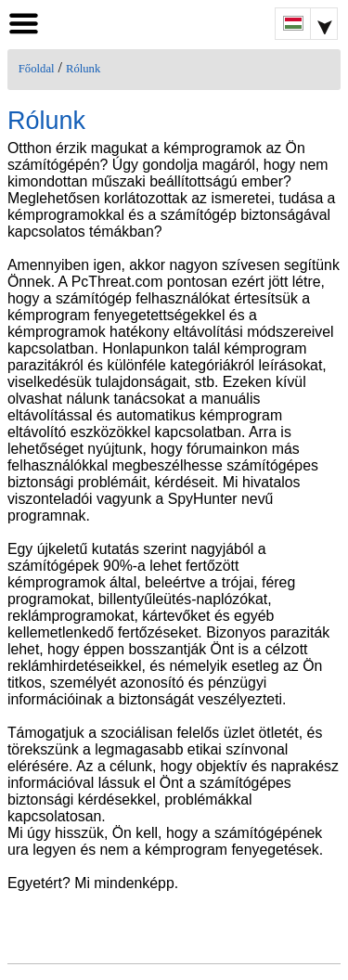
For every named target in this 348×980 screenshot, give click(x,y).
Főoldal (37, 69)
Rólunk (83, 69)
